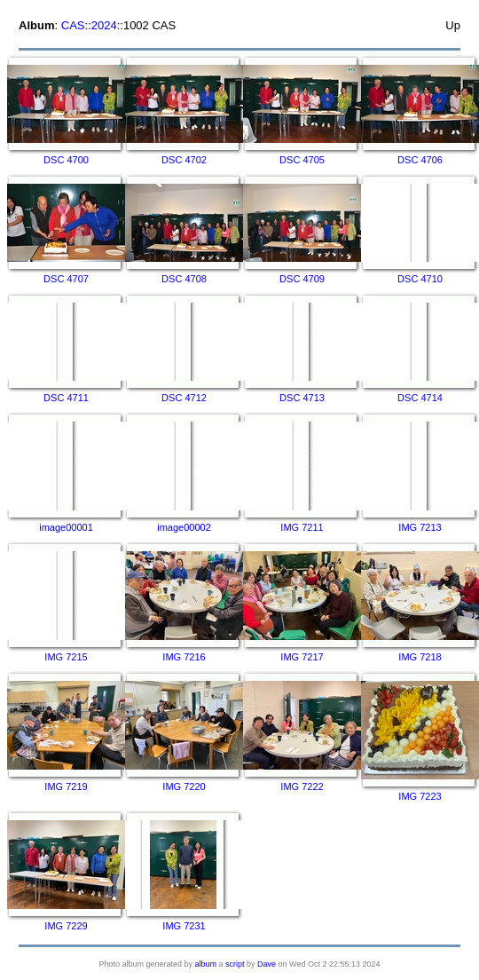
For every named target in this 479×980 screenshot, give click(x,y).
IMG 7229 (66, 926)
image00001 (66, 527)
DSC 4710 (420, 279)
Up (453, 25)
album (206, 964)
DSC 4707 (66, 279)
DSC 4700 (66, 160)
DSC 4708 (184, 279)
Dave (267, 964)
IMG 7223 (420, 796)
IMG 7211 (302, 527)
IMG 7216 (184, 657)
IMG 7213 (420, 527)
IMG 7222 (302, 786)
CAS (73, 25)
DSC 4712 (184, 398)
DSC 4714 (420, 398)
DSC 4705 (302, 160)
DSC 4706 (420, 160)
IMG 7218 (420, 657)
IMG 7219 (66, 786)
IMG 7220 (184, 786)
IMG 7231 (184, 926)
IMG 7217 (302, 657)
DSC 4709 (302, 279)
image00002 (184, 527)
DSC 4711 (66, 398)
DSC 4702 (184, 160)
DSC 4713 (302, 398)
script (235, 964)
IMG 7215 (66, 657)
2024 (104, 25)
